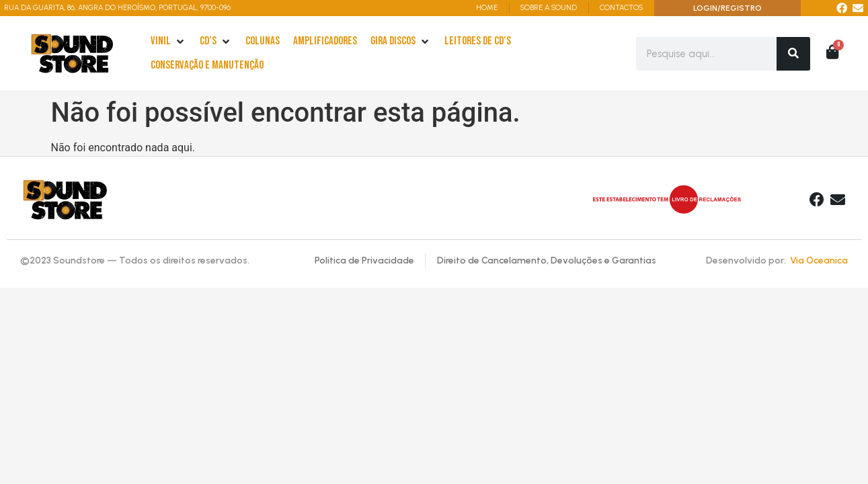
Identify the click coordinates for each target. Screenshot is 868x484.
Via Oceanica (819, 260)
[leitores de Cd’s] (478, 42)
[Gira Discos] (401, 42)
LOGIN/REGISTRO (727, 8)
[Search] (793, 54)
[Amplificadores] (325, 42)
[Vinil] (168, 42)
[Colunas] (263, 42)
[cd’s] (216, 42)
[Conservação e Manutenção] (207, 66)
